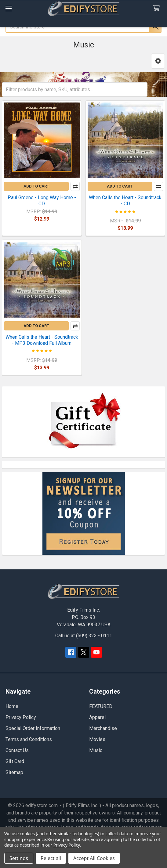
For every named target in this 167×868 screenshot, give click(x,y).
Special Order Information (33, 728)
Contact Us (17, 750)
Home (12, 706)
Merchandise (103, 728)
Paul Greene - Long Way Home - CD (42, 201)
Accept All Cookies (94, 858)
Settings (19, 858)
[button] (158, 61)
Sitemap (14, 772)
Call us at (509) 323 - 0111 (84, 636)
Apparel (97, 717)
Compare (75, 186)
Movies (97, 739)
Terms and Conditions (29, 739)
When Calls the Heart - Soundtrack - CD (125, 201)
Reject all (51, 858)
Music (96, 750)
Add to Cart (36, 186)
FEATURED (101, 706)
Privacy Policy (21, 717)
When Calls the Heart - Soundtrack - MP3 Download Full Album (42, 340)
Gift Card (15, 761)
